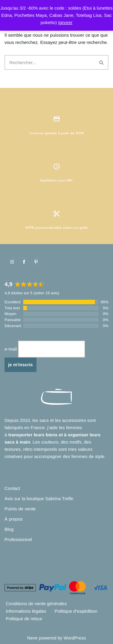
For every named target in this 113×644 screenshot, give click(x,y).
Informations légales (26, 611)
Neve (32, 638)
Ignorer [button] (65, 22)
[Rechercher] (50, 62)
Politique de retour (24, 619)
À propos (14, 519)
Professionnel (18, 539)
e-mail (11, 349)
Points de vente (20, 509)
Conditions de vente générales (36, 604)
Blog (9, 529)
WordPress (75, 638)
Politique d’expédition (76, 611)
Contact (12, 488)
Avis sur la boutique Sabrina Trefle (39, 498)
